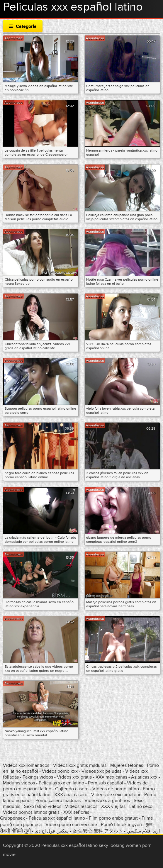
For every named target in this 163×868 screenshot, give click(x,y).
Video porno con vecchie (71, 825)
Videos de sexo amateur (116, 795)
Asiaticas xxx (144, 777)
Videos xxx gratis (74, 777)
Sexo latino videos (43, 806)
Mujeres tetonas (127, 765)
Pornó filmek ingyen (121, 825)
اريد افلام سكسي (143, 831)
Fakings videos (38, 777)
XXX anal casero (71, 795)
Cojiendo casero (72, 789)
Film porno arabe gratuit (113, 818)
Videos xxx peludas (101, 771)
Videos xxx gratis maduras (80, 765)
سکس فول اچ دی (52, 831)
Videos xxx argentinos (107, 801)
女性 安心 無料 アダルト (98, 831)
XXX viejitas (113, 806)
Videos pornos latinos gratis (31, 812)
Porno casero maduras (58, 801)
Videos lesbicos (81, 806)
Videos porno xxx (60, 771)
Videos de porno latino (116, 789)
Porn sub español (106, 783)
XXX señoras (76, 812)
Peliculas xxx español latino (57, 818)
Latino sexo (141, 806)
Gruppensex (12, 818)
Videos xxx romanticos (26, 765)
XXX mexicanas (111, 777)
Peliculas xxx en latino (61, 783)
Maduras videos (19, 783)
